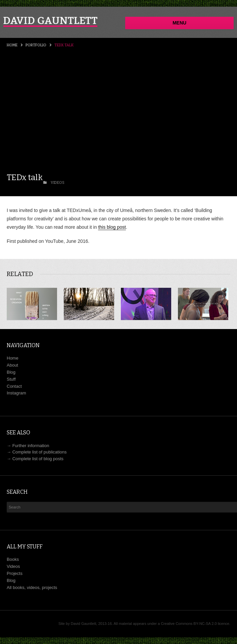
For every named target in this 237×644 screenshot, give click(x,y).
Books (13, 559)
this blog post (112, 227)
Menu (179, 23)
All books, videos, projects (32, 587)
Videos (13, 566)
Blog (11, 372)
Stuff (11, 379)
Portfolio (36, 45)
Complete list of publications (40, 452)
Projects (15, 573)
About (12, 365)
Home (12, 45)
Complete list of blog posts (38, 459)
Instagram (16, 393)
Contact (14, 386)
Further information (31, 446)
